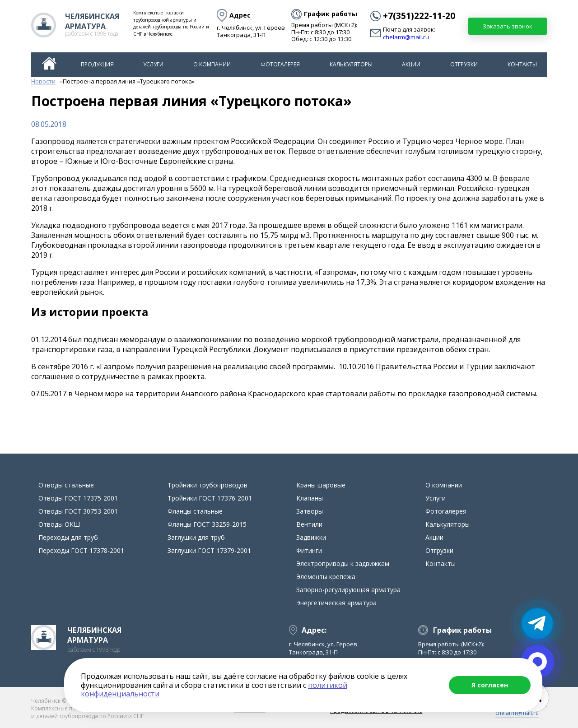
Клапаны (310, 498)
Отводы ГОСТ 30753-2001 (78, 511)
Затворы (310, 511)
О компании (212, 64)
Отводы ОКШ (59, 524)
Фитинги (309, 550)
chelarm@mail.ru (406, 37)
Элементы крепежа (326, 577)
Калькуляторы (351, 64)
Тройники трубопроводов (207, 485)
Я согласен (490, 685)
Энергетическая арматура (336, 603)
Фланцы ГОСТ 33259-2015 (207, 524)
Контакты (522, 64)
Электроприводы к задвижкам (343, 563)
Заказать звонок (508, 26)
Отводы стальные (66, 485)
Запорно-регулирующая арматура (348, 590)
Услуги (153, 64)
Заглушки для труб (196, 537)
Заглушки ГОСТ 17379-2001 (209, 550)
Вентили (309, 524)
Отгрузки (464, 64)
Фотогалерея (280, 64)
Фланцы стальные (195, 511)
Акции (411, 64)
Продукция (97, 64)
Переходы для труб (68, 537)
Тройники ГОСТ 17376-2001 (210, 498)
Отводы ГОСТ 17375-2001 (78, 498)
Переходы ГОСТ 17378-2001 (81, 550)
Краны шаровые (321, 485)
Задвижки (311, 537)
